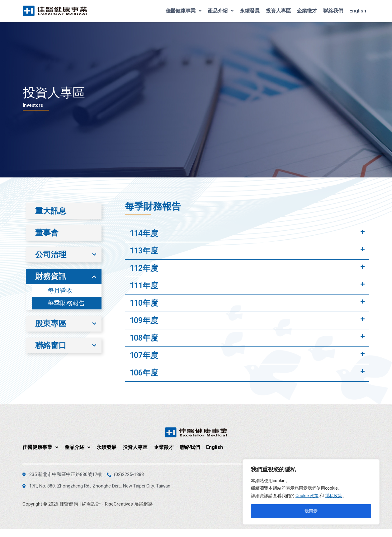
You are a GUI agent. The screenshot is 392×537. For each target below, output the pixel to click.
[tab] (247, 233)
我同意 (311, 511)
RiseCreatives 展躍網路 (129, 504)
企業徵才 (307, 11)
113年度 (144, 251)
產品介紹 (221, 11)
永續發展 (250, 11)
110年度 (144, 303)
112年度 (144, 268)
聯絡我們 (333, 11)
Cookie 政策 (307, 496)
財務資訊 (51, 276)
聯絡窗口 (51, 345)
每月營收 (60, 290)
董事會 (47, 233)
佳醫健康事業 (184, 11)
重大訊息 (51, 211)
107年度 (144, 355)
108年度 (144, 338)
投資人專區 (278, 11)
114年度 (144, 233)
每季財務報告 (66, 303)
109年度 (144, 320)
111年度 (144, 286)
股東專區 (51, 324)
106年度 (144, 373)
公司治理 (51, 254)
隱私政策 (333, 496)
